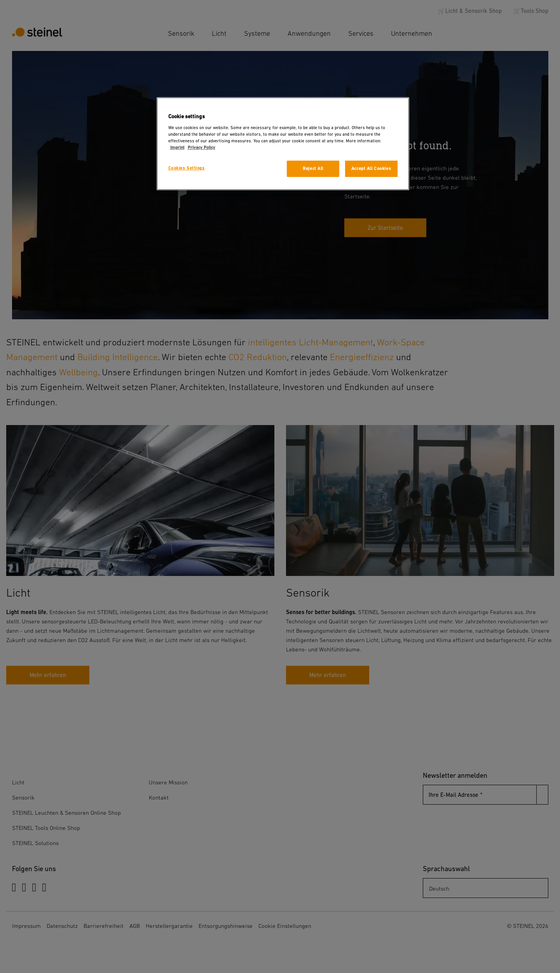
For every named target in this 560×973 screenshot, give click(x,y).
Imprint (177, 148)
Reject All (313, 169)
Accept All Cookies (371, 169)
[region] (283, 144)
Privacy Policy (201, 148)
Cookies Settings (187, 168)
